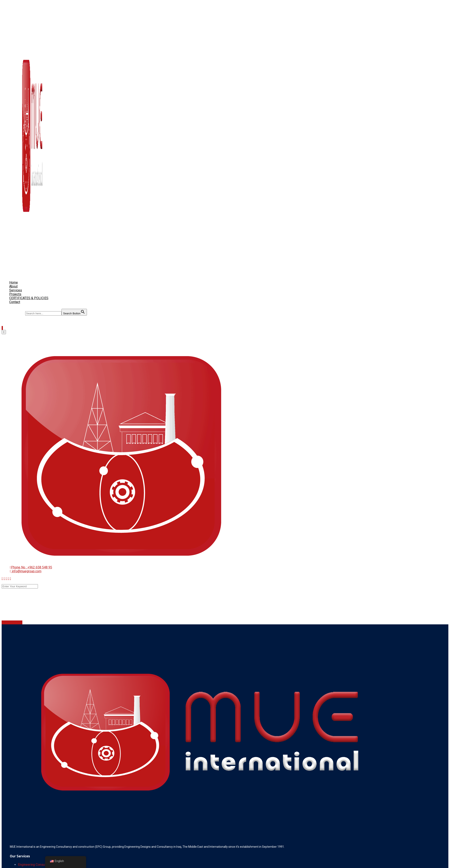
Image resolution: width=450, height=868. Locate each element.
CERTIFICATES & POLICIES (29, 298)
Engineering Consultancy (36, 865)
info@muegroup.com (26, 571)
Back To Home (12, 622)
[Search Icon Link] (11, 305)
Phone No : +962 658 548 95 (32, 567)
